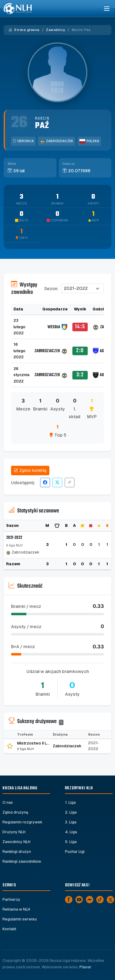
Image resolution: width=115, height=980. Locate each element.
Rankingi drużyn (17, 852)
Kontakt (9, 929)
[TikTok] (100, 900)
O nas (8, 803)
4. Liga (71, 832)
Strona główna (24, 30)
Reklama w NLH (16, 909)
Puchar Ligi (75, 852)
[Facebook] (69, 900)
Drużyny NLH (14, 832)
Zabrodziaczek (57, 141)
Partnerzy (11, 900)
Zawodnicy (56, 30)
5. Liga (71, 842)
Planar (85, 967)
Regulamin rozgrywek (22, 822)
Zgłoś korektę (30, 470)
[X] (110, 900)
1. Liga (70, 803)
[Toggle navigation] (106, 9)
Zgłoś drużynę (15, 812)
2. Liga (71, 812)
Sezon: (51, 289)
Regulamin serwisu (20, 919)
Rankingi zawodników (22, 861)
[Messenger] (90, 900)
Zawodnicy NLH (16, 842)
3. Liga (71, 822)
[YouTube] (79, 900)
